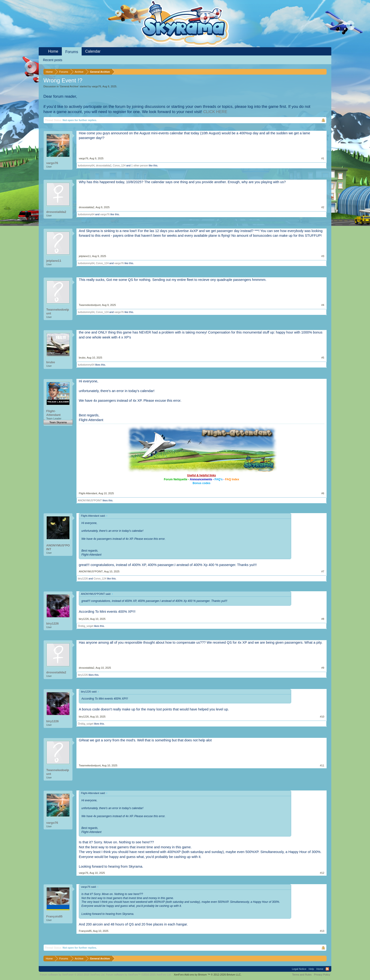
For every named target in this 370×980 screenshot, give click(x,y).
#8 (323, 619)
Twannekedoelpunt (58, 311)
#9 (323, 668)
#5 (323, 358)
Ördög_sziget (86, 626)
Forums (72, 52)
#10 (322, 717)
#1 (323, 158)
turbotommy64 (86, 165)
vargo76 (97, 86)
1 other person (140, 165)
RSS (327, 969)
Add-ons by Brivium (208, 975)
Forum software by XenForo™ (139, 975)
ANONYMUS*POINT (90, 500)
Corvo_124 (119, 165)
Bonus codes (201, 483)
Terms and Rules (302, 975)
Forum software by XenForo (73, 975)
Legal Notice (299, 969)
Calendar (93, 51)
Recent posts (53, 60)
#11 (322, 765)
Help (311, 969)
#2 (323, 207)
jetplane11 (54, 261)
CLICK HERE (215, 112)
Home (53, 51)
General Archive (69, 86)
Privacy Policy (322, 975)
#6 (323, 493)
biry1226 (83, 579)
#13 (322, 931)
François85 (54, 916)
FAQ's (219, 479)
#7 (323, 571)
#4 (323, 305)
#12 (322, 873)
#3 (323, 256)
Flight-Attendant (53, 413)
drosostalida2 (103, 165)
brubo (51, 362)
